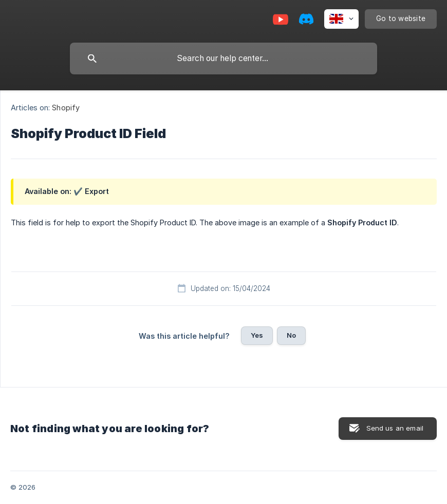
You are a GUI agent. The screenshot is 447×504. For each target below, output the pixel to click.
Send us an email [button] (395, 428)
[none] (341, 19)
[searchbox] (223, 59)
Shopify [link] (66, 108)
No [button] (291, 335)
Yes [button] (257, 335)
